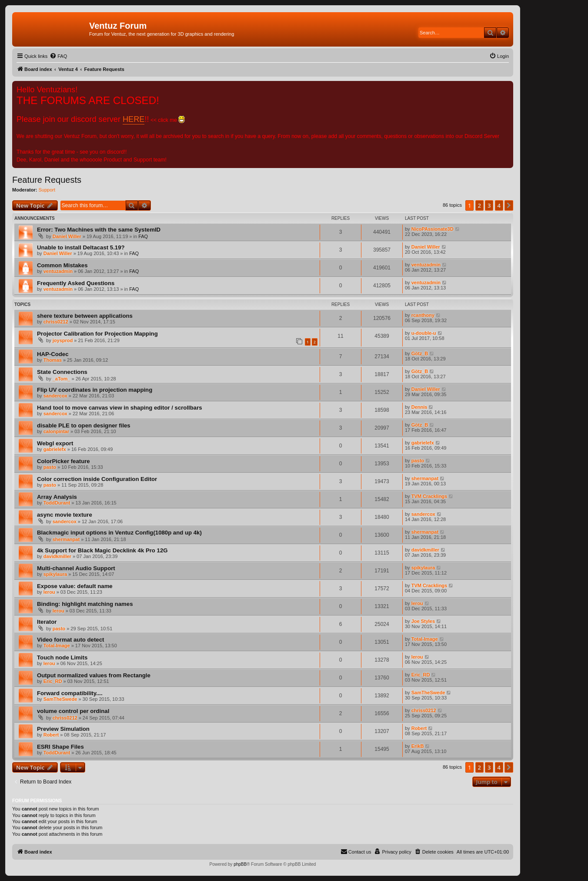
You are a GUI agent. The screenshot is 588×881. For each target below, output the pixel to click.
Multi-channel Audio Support (76, 568)
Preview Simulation (63, 729)
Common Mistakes (62, 265)
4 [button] (499, 205)
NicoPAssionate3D (433, 229)
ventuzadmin (58, 271)
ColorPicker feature (63, 461)
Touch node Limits (62, 657)
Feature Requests (47, 180)
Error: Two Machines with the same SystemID (99, 230)
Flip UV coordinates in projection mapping (95, 390)
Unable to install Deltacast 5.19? (81, 247)
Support (47, 190)
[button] (509, 205)
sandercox (55, 396)
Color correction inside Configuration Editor (97, 479)
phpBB (240, 864)
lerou (49, 592)
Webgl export (55, 443)
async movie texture (65, 515)
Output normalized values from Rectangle (94, 675)
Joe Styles (423, 621)
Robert (51, 735)
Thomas (53, 360)
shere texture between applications (85, 316)
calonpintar (56, 431)
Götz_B (420, 353)
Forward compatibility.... (70, 693)
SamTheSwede (60, 699)
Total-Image (57, 646)
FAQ (143, 236)
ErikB (418, 746)
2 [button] (479, 205)
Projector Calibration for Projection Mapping (97, 334)
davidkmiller (57, 556)
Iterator (47, 622)
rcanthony (423, 315)
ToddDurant (57, 503)
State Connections (62, 372)
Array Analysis (57, 497)
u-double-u (424, 333)
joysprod (63, 340)
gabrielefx (55, 449)
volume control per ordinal (73, 711)
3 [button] (489, 205)
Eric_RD (53, 681)
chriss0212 (56, 322)
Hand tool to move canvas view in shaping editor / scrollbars (120, 408)
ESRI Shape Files (60, 747)
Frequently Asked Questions (76, 283)
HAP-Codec (53, 354)
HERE (134, 119)
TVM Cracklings (429, 496)
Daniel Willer (67, 236)
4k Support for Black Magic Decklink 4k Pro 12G (102, 550)
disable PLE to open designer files (84, 425)
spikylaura (55, 574)
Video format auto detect (70, 640)
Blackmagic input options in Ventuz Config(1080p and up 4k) (119, 533)
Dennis (419, 407)
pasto (50, 467)
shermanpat (425, 478)
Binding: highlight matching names (85, 604)
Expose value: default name (75, 586)
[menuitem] (58, 56)
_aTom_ (62, 379)
